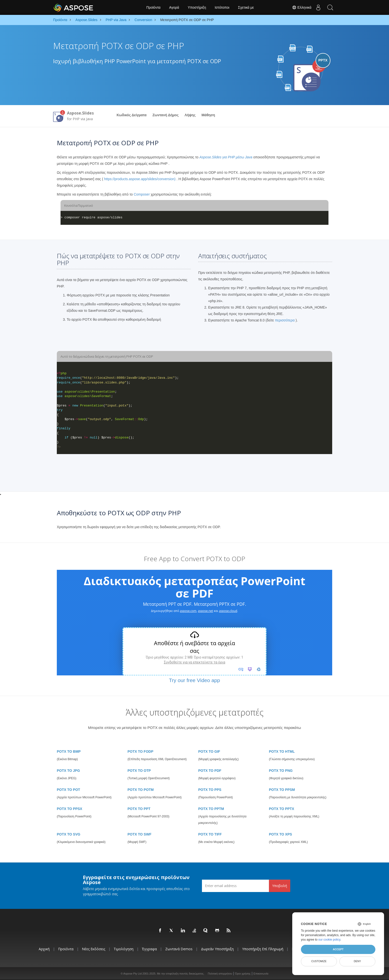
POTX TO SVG (69, 834)
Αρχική (44, 949)
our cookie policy (329, 940)
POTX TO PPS (210, 790)
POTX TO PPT (139, 809)
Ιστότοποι (222, 7)
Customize (319, 961)
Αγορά (174, 7)
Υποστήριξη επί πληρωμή (263, 949)
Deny (357, 961)
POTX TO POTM (141, 790)
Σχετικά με (246, 7)
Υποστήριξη (197, 7)
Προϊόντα (153, 7)
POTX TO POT (68, 790)
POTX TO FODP (140, 751)
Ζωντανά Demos (179, 949)
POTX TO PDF (210, 771)
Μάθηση (208, 115)
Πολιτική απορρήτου (220, 974)
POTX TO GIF (209, 751)
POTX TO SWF (139, 834)
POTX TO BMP (69, 751)
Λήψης (190, 115)
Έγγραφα (149, 949)
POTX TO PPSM (282, 790)
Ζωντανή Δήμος (166, 115)
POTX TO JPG (68, 771)
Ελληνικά (300, 7)
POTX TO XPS (280, 834)
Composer (142, 194)
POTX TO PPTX (282, 809)
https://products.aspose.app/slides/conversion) (140, 179)
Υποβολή (280, 886)
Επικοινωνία (261, 974)
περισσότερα (285, 320)
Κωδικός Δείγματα (132, 115)
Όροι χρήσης (243, 974)
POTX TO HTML (282, 751)
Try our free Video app (194, 680)
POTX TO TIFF (210, 834)
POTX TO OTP (139, 771)
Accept (338, 949)
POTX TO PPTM (211, 809)
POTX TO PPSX (69, 809)
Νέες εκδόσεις (94, 949)
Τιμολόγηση (124, 949)
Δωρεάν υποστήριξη (217, 949)
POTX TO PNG (281, 771)
